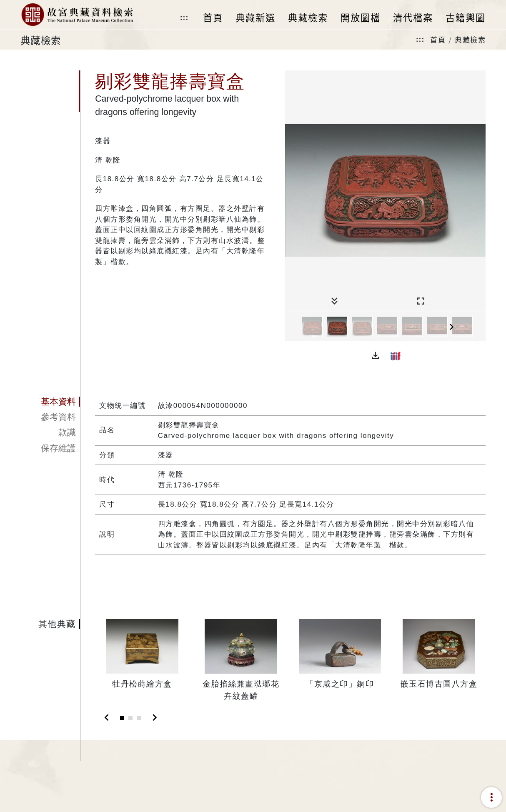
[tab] (50, 402)
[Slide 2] (130, 718)
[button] (376, 356)
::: (184, 18)
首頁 (438, 39)
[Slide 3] (139, 718)
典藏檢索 (470, 39)
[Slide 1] (122, 718)
